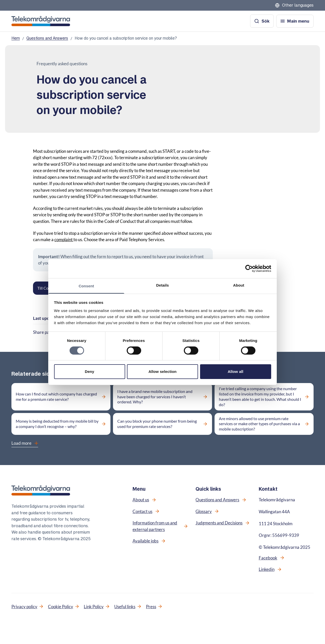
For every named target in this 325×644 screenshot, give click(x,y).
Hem (16, 38)
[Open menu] (295, 21)
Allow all (236, 371)
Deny (90, 371)
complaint (64, 240)
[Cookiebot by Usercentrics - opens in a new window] (249, 269)
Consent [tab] (86, 286)
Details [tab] (162, 285)
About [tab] (239, 285)
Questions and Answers (47, 38)
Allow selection (163, 371)
